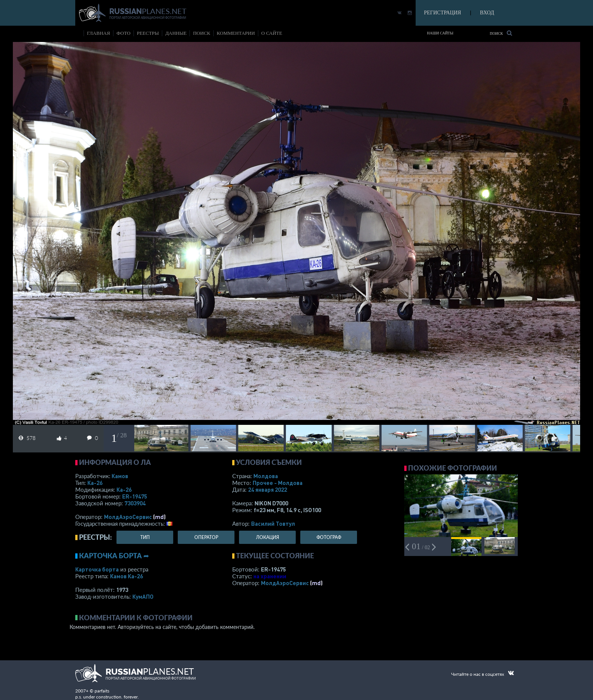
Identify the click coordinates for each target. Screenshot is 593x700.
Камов (120, 476)
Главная (99, 33)
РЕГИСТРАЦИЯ (442, 13)
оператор (206, 537)
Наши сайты (440, 33)
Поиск (501, 33)
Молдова (266, 476)
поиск (202, 33)
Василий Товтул (273, 523)
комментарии (236, 33)
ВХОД (487, 13)
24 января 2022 (268, 489)
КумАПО (143, 596)
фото (123, 33)
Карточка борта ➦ (114, 556)
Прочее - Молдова (278, 483)
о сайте (272, 33)
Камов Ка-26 (127, 576)
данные (176, 33)
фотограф (329, 537)
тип (145, 537)
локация (268, 537)
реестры (148, 33)
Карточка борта (97, 569)
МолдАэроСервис (128, 517)
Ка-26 (95, 483)
